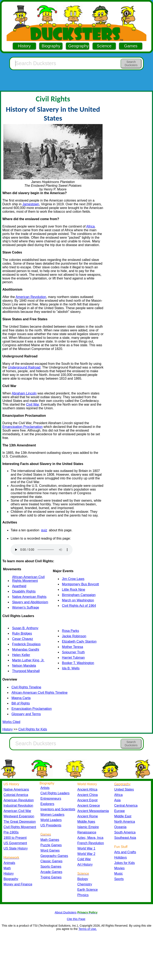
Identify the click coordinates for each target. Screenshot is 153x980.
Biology (83, 879)
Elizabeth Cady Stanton (79, 641)
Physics (83, 895)
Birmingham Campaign (79, 595)
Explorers (47, 804)
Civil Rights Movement (20, 827)
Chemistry (85, 884)
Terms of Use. (88, 929)
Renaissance (87, 832)
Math (7, 868)
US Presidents (51, 825)
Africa (90, 226)
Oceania (120, 827)
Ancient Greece (89, 806)
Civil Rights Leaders (55, 793)
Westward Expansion (19, 816)
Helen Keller (21, 655)
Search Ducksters (131, 63)
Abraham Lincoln (24, 393)
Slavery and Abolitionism (30, 602)
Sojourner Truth (73, 652)
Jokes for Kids (125, 863)
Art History (85, 864)
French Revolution (91, 843)
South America (125, 832)
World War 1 (86, 848)
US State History (16, 848)
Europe (120, 811)
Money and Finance (18, 884)
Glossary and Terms (26, 714)
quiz (44, 530)
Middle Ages (86, 822)
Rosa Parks (71, 631)
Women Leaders (53, 815)
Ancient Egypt (87, 800)
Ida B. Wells (71, 668)
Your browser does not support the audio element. (42, 550)
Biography (51, 46)
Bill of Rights (21, 703)
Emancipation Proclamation (22, 427)
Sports (119, 879)
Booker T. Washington (78, 663)
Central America (126, 806)
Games (131, 46)
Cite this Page (76, 919)
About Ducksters (66, 912)
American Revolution (31, 297)
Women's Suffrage (26, 607)
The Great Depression (20, 822)
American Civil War (17, 811)
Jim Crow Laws (73, 579)
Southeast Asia (125, 838)
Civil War (33, 404)
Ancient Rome (88, 816)
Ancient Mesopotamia (93, 811)
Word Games (50, 850)
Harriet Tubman (73, 658)
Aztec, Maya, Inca (90, 838)
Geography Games (54, 856)
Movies (120, 868)
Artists (45, 788)
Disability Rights (24, 591)
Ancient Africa (87, 789)
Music (119, 874)
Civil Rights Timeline (26, 687)
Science (104, 46)
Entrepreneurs (51, 799)
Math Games (50, 840)
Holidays (121, 857)
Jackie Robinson (74, 636)
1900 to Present (15, 838)
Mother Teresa (73, 647)
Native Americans (16, 789)
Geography (78, 46)
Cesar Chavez (22, 639)
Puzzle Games (51, 845)
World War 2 (86, 854)
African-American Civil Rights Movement (28, 579)
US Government (15, 843)
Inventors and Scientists (58, 809)
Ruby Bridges (22, 633)
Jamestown (31, 204)
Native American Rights (29, 597)
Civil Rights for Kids (33, 729)
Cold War (84, 859)
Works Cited (11, 722)
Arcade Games (51, 872)
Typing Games (51, 877)
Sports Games (51, 867)
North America (125, 822)
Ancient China (88, 795)
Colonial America (16, 795)
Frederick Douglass (26, 644)
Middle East (123, 816)
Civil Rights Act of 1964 (79, 606)
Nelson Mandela (24, 666)
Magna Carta (21, 698)
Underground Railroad (24, 367)
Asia (118, 800)
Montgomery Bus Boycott (81, 584)
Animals (9, 863)
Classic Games (51, 861)
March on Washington (78, 600)
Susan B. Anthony (25, 628)
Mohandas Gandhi (26, 650)
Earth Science (88, 890)
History (24, 46)
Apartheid (19, 586)
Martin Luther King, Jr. (28, 660)
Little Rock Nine (74, 590)
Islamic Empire (88, 827)
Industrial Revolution (18, 806)
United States (124, 789)
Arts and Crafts (125, 852)
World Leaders (51, 820)
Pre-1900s (11, 832)
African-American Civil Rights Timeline (39, 693)
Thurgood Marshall (26, 671)
